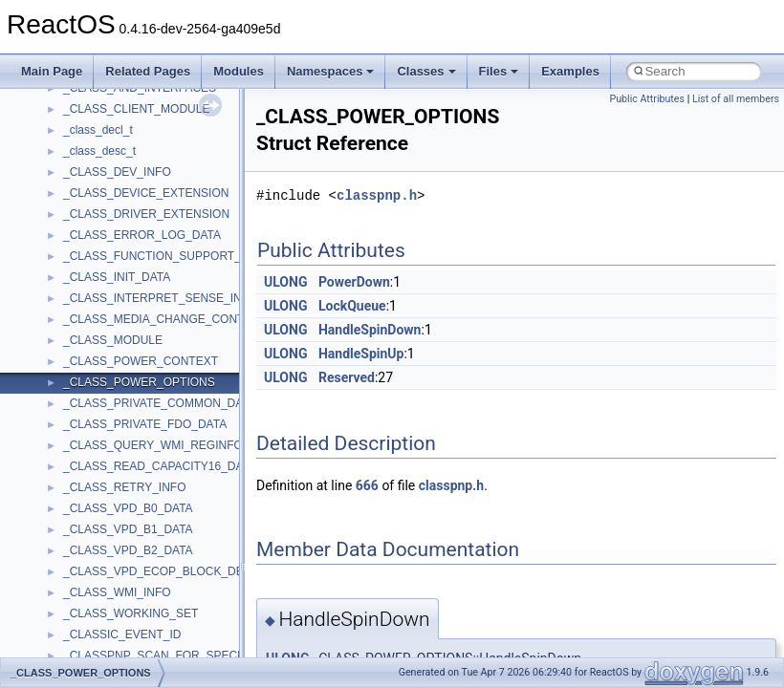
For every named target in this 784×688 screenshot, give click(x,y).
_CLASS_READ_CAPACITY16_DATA (160, 466)
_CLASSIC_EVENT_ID (122, 634)
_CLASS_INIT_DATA (117, 277)
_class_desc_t (99, 151)
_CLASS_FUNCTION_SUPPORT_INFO (166, 256)
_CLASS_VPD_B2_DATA (128, 550)
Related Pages (148, 71)
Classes (426, 71)
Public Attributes (647, 99)
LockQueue (352, 306)
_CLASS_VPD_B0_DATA (128, 508)
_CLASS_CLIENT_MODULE (136, 109)
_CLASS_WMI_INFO (117, 592)
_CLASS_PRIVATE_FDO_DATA (145, 424)
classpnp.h (377, 195)
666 (367, 485)
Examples (570, 71)
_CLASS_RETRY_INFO (125, 487)
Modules (239, 71)
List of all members (736, 99)
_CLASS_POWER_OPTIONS (139, 382)
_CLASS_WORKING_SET (131, 613)
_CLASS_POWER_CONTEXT (141, 361)
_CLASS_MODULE (113, 340)
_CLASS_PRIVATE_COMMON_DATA (160, 403)
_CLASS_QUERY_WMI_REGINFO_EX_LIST (179, 445)
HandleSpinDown (370, 330)
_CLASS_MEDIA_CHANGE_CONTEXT (165, 319)
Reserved (347, 377)
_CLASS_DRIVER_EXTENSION (146, 214)
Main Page (52, 71)
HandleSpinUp (361, 354)
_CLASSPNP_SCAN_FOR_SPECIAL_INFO (175, 656)
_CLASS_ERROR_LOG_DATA (142, 235)
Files (499, 71)
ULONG (285, 282)
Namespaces (331, 71)
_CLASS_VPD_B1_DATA (128, 529)
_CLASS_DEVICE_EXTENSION (146, 193)
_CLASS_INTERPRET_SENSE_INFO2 (163, 298)
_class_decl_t (98, 130)
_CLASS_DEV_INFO (117, 172)
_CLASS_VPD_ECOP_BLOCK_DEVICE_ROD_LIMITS (204, 571)
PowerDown (354, 282)
